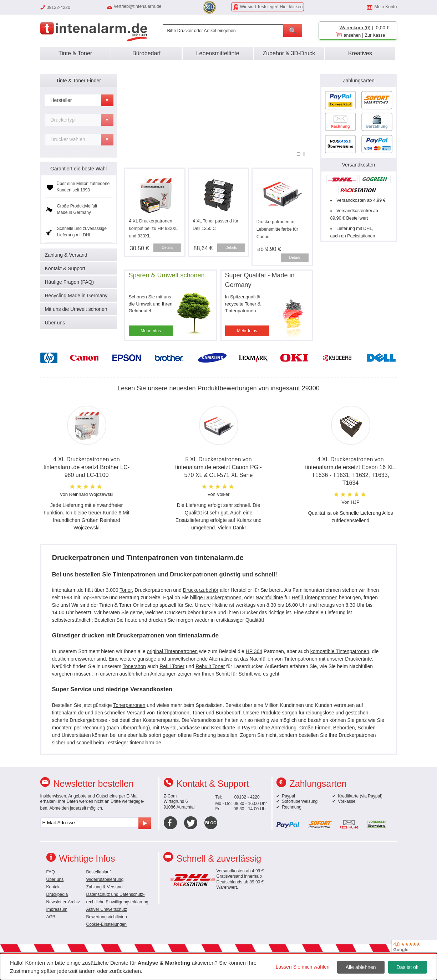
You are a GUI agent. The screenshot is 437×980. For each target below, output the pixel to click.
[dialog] (218, 966)
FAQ (51, 872)
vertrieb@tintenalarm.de (138, 6)
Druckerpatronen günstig (205, 574)
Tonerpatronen (129, 705)
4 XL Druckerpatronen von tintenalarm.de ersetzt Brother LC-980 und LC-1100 (87, 467)
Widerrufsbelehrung (105, 879)
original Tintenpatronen (172, 651)
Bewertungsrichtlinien (107, 917)
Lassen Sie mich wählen (303, 967)
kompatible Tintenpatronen (340, 651)
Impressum (57, 909)
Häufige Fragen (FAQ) (70, 282)
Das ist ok (408, 967)
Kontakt (54, 887)
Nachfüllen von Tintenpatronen (284, 659)
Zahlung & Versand (66, 255)
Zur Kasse (375, 35)
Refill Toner (172, 666)
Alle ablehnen (361, 967)
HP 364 (254, 651)
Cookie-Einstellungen (106, 924)
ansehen (352, 35)
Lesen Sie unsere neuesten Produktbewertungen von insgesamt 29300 (218, 388)
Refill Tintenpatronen (315, 597)
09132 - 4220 (247, 797)
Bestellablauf (99, 872)
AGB (51, 917)
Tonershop (134, 666)
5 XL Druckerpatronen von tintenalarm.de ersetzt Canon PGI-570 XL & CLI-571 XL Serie (218, 467)
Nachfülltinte (269, 597)
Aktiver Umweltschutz (107, 909)
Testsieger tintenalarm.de (133, 743)
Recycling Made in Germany (76, 296)
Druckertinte (358, 659)
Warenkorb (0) (355, 28)
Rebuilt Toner (210, 666)
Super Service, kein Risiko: (218, 83)
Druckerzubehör (201, 590)
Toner (126, 590)
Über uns (55, 323)
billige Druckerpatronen (216, 597)
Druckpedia (57, 894)
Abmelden (59, 808)
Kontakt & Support (65, 268)
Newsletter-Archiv (63, 902)
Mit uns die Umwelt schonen (76, 309)
